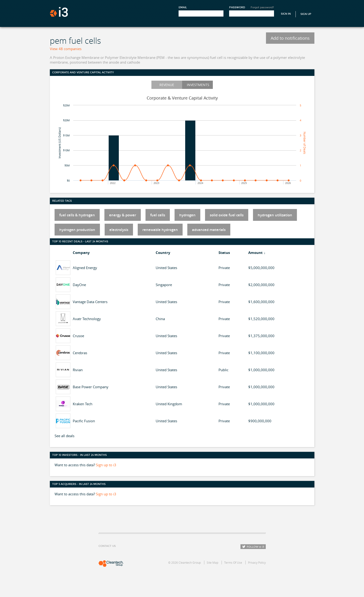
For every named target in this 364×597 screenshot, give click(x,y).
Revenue (167, 85)
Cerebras (80, 353)
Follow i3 (253, 547)
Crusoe (78, 336)
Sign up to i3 (106, 465)
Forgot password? (262, 7)
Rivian (78, 370)
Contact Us (107, 546)
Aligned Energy (85, 268)
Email (183, 7)
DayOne (79, 285)
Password (237, 7)
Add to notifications (290, 38)
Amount (255, 253)
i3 (59, 12)
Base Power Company (91, 387)
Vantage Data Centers (90, 302)
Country (163, 253)
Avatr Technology (87, 319)
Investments (198, 85)
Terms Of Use (233, 562)
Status (224, 253)
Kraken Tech (83, 404)
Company (81, 253)
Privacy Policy (257, 562)
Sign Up (306, 14)
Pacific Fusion (84, 421)
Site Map (212, 562)
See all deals (64, 436)
